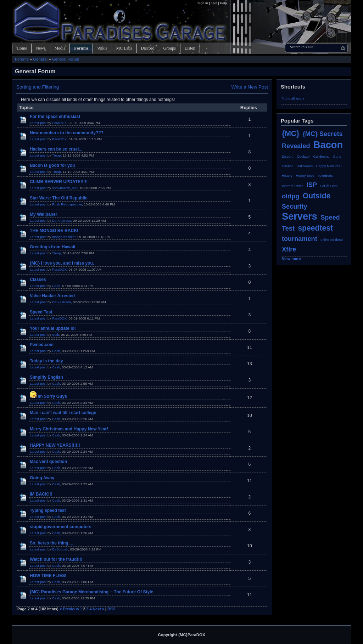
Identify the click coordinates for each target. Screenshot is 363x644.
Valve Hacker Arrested (52, 296)
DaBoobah (60, 549)
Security (295, 207)
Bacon (328, 145)
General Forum (66, 59)
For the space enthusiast (55, 117)
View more (291, 259)
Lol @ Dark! (330, 186)
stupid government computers (61, 527)
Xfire (289, 249)
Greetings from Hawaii (52, 247)
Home (22, 48)
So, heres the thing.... (51, 543)
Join (214, 3)
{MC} (291, 133)
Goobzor (303, 156)
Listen (190, 48)
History (287, 176)
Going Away (42, 478)
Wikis (102, 48)
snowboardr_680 (65, 188)
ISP (312, 185)
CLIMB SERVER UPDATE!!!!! (59, 182)
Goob (56, 286)
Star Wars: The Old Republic (59, 198)
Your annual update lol (53, 328)
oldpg (291, 196)
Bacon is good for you (52, 165)
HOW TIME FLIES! (48, 576)
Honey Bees (305, 176)
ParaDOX (59, 123)
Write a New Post (250, 87)
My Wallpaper (43, 214)
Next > (99, 609)
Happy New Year (329, 166)
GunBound (322, 156)
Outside (317, 196)
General (40, 59)
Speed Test (41, 312)
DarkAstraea (62, 221)
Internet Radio (293, 186)
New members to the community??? (67, 133)
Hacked (288, 166)
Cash (56, 351)
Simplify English (46, 377)
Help (223, 3)
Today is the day (46, 361)
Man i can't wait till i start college (63, 413)
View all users (293, 98)
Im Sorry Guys (52, 396)
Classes (38, 279)
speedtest (315, 228)
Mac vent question (48, 462)
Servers (300, 216)
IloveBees (325, 176)
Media (60, 48)
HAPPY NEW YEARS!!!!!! (55, 445)
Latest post (38, 123)
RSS (111, 609)
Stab (56, 335)
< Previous (69, 609)
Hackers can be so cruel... (56, 149)
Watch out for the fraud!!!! (56, 559)
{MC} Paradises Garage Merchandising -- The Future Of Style (91, 592)
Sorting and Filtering (38, 87)
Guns (337, 156)
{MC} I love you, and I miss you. (62, 263)
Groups (170, 48)
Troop (57, 155)
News (41, 48)
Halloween (305, 166)
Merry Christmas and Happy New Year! (69, 429)
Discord (148, 48)
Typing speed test (48, 510)
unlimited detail (332, 240)
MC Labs (124, 48)
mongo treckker (64, 237)
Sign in (203, 3)
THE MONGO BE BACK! (54, 231)
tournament (300, 239)
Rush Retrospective (67, 204)
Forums (81, 48)
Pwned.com (42, 345)
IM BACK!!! (41, 494)
